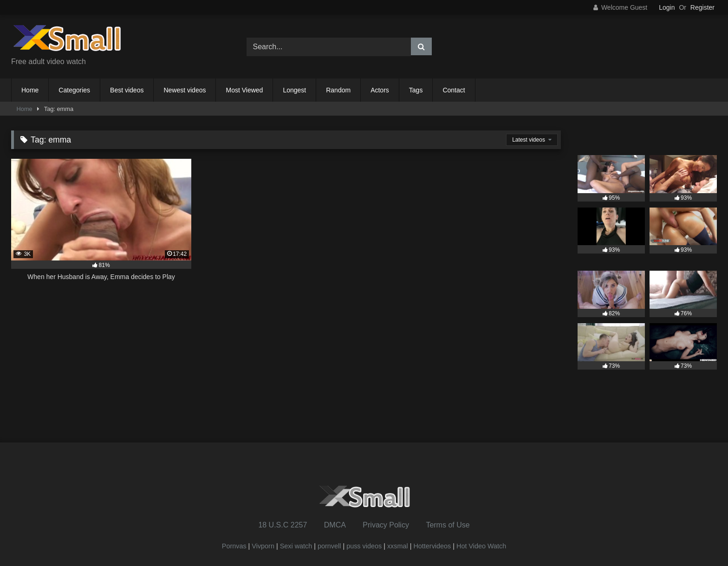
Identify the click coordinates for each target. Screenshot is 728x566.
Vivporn (264, 546)
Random (338, 90)
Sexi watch (296, 546)
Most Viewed (244, 90)
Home (30, 90)
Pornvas (234, 546)
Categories (74, 90)
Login (667, 7)
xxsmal (398, 546)
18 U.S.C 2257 (283, 525)
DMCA (335, 525)
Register (702, 7)
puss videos (364, 546)
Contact (454, 90)
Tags (416, 90)
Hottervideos (432, 546)
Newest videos (185, 90)
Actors (380, 90)
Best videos (127, 90)
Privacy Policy (386, 525)
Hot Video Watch (481, 546)
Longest (294, 90)
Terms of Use (448, 525)
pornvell (329, 546)
